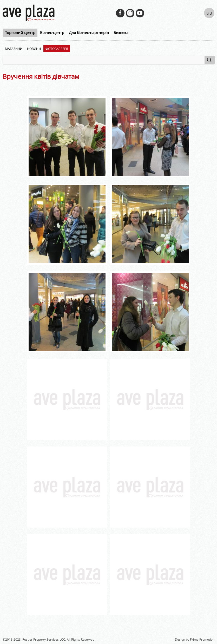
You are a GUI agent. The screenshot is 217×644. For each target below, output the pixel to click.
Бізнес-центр (52, 32)
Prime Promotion (202, 639)
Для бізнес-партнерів (89, 32)
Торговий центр (20, 32)
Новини (34, 49)
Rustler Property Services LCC (44, 639)
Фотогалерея (57, 49)
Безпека (121, 32)
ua (209, 13)
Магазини (14, 49)
